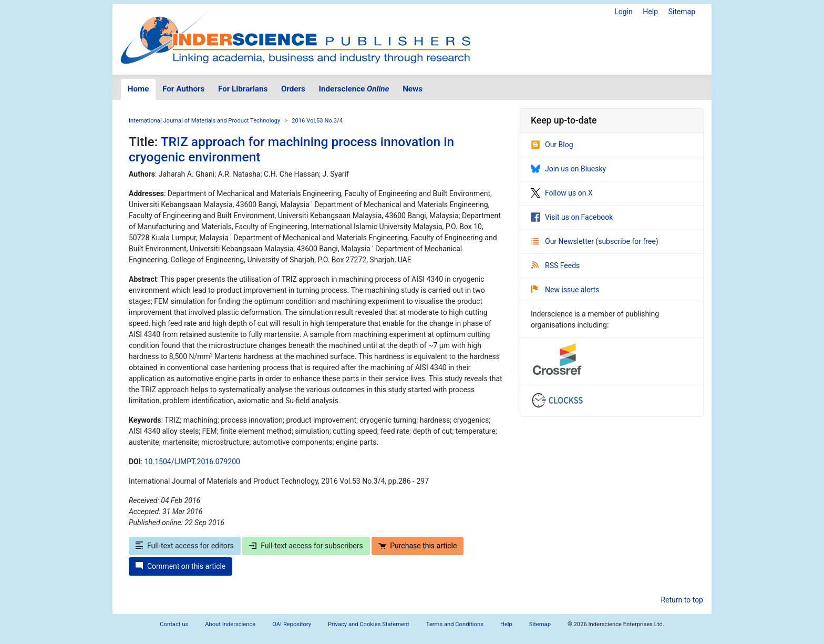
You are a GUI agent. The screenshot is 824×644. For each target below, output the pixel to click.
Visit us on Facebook (572, 217)
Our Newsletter (563, 241)
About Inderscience (230, 624)
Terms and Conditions (455, 624)
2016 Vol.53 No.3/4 (317, 121)
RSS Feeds (555, 265)
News (413, 89)
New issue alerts (565, 290)
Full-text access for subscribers (306, 546)
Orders (293, 89)
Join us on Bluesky (568, 169)
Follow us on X (562, 193)
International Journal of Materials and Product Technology (204, 121)
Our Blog (552, 145)
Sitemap (682, 12)
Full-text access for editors (185, 546)
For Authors (183, 89)
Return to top (682, 600)
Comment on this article (181, 566)
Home (138, 89)
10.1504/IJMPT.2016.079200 (192, 462)
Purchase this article (418, 546)
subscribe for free (627, 241)
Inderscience (354, 89)
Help (650, 12)
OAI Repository (292, 624)
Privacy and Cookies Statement (369, 624)
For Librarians (243, 89)
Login (624, 12)
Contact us (174, 624)
